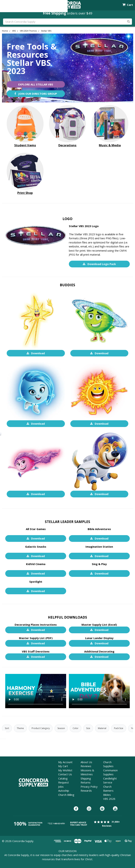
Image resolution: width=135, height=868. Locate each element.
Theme (20, 728)
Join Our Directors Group (36, 94)
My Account (65, 762)
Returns (86, 782)
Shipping (86, 778)
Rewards (86, 791)
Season (61, 728)
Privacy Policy (89, 787)
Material (102, 728)
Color (76, 728)
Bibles (107, 795)
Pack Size (119, 728)
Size (88, 728)
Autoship (64, 791)
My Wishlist (65, 770)
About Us (86, 762)
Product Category (41, 728)
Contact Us (65, 774)
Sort (7, 728)
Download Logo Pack (99, 264)
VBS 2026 (109, 799)
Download (36, 353)
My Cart (63, 766)
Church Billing (66, 795)
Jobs (61, 787)
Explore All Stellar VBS (36, 84)
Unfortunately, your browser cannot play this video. (36, 691)
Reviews (86, 766)
